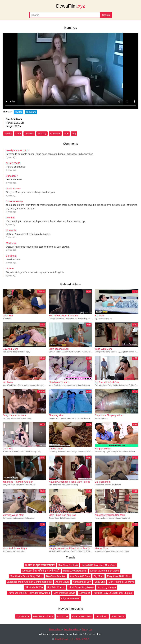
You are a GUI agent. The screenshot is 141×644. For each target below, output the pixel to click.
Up (90, 629)
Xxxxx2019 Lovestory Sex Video (99, 565)
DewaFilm (70, 6)
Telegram (31, 112)
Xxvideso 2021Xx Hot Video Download (29, 593)
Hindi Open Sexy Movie (81, 587)
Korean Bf (84, 593)
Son (66, 133)
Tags (84, 629)
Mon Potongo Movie (64, 593)
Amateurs (55, 133)
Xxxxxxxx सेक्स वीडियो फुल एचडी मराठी (41, 571)
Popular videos (72, 629)
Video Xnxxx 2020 (82, 616)
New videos (55, 629)
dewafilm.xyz (61, 639)
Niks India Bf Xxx (34, 587)
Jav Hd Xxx (101, 616)
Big (74, 133)
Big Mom (98, 576)
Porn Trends (118, 616)
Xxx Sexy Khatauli (68, 565)
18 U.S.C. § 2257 (80, 639)
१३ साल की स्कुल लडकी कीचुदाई (40, 565)
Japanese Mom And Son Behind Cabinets (29, 582)
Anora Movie (62, 582)
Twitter (18, 112)
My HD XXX (23, 616)
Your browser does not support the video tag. (70, 71)
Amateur (29, 133)
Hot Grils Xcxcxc (56, 587)
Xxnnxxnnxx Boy (82, 582)
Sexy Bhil (100, 582)
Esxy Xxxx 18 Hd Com (119, 576)
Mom (18, 133)
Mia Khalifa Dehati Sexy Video (26, 576)
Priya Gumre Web (70, 598)
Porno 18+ (63, 616)
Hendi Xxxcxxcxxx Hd (75, 571)
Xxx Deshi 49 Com (80, 576)
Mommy (42, 133)
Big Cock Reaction (56, 576)
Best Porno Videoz (43, 616)
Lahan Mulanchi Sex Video (105, 571)
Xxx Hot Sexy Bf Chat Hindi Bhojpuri (113, 593)
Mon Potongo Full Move (121, 582)
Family (8, 133)
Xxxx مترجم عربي (107, 587)
